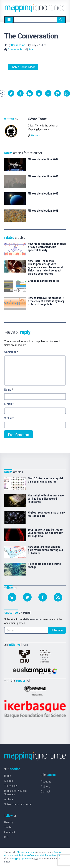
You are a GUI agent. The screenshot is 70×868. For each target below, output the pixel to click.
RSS (7, 837)
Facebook (10, 832)
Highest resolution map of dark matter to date (47, 514)
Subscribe (57, 630)
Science (9, 781)
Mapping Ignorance (26, 852)
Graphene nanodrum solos (43, 281)
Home (8, 776)
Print (32, 49)
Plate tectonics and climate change (44, 566)
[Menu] (9, 20)
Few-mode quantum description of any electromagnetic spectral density (47, 247)
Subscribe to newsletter (18, 804)
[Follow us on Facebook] (43, 597)
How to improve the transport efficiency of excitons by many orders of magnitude (46, 301)
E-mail (9, 404)
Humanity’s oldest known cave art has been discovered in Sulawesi (46, 499)
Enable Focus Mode (23, 67)
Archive (9, 799)
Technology (11, 786)
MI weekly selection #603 (43, 177)
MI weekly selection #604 (43, 159)
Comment (11, 352)
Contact (45, 791)
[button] (11, 93)
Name (9, 390)
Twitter (8, 827)
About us (46, 782)
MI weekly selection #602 (43, 194)
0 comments (15, 49)
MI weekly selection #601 (43, 211)
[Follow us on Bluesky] (12, 597)
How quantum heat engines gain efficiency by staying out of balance (45, 550)
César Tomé (18, 45)
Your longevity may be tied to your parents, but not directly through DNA (45, 533)
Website (36, 135)
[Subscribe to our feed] (58, 597)
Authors (45, 787)
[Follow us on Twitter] (27, 597)
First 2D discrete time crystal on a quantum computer (45, 480)
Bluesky (9, 822)
